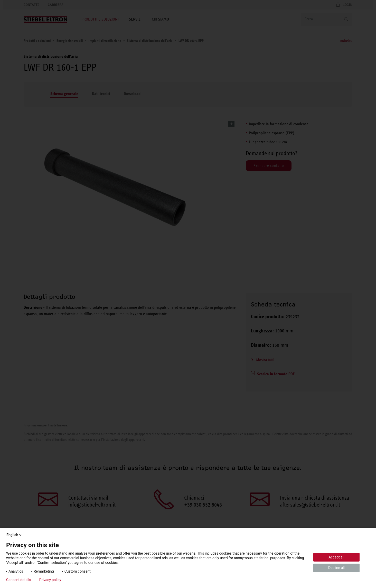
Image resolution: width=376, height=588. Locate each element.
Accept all (336, 557)
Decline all (336, 568)
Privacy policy (50, 580)
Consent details (19, 580)
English (14, 535)
